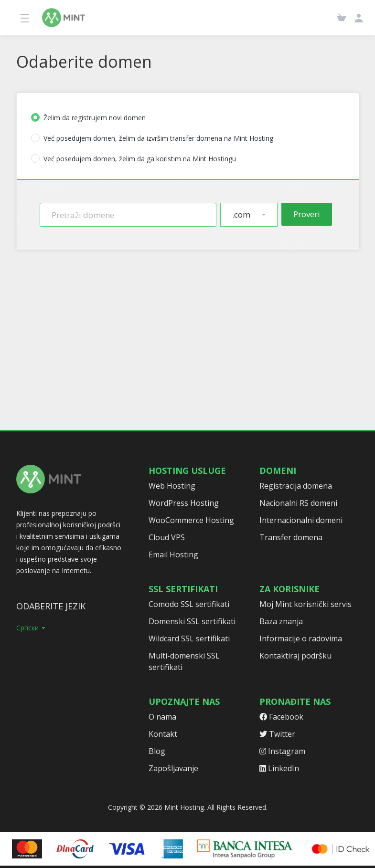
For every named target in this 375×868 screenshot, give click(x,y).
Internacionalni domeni (301, 520)
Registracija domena (296, 486)
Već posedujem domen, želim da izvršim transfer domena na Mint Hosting (152, 138)
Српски (31, 628)
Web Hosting (172, 486)
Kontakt (163, 734)
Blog (157, 751)
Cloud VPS (167, 537)
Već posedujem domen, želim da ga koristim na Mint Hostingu (134, 159)
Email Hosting (173, 554)
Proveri (307, 214)
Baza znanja (281, 621)
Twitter (277, 734)
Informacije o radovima (301, 638)
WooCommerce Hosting (191, 520)
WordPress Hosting (184, 503)
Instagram (282, 751)
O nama (162, 717)
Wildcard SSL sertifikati (189, 638)
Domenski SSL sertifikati (192, 621)
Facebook (281, 717)
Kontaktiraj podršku (295, 656)
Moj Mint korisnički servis (305, 604)
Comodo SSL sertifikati (189, 604)
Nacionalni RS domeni (298, 503)
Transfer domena (291, 537)
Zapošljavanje (173, 768)
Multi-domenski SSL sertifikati (184, 661)
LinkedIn (279, 768)
